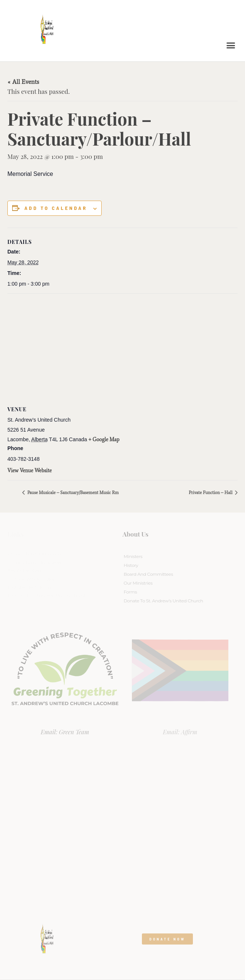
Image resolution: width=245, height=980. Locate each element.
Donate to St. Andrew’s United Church (164, 601)
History (131, 565)
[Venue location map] (122, 347)
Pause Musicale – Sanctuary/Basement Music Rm (72, 493)
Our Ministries (138, 583)
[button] (231, 45)
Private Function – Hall (211, 493)
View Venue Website (30, 471)
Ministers (133, 556)
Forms (130, 592)
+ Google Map (104, 440)
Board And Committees (149, 574)
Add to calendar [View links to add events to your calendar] (56, 208)
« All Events (23, 82)
